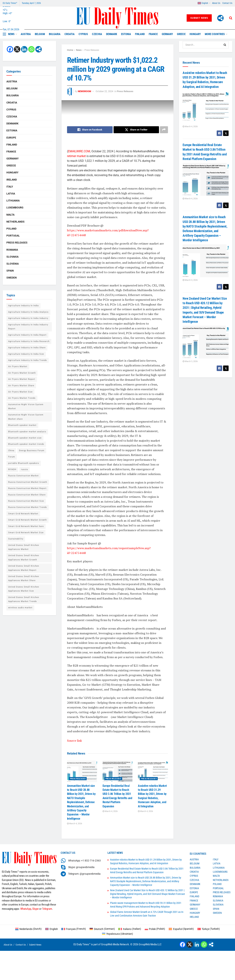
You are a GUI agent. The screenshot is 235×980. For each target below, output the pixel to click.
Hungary (195, 34)
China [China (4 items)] (11, 451)
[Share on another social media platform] (164, 130)
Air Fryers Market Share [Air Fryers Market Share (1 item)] (21, 386)
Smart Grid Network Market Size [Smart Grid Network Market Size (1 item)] (26, 533)
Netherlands (15, 222)
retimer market (76, 156)
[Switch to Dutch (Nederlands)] (28, 929)
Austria (26, 34)
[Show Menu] (4, 34)
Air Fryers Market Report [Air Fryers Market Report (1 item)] (22, 379)
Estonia (126, 34)
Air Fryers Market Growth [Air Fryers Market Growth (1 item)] (22, 373)
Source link (74, 741)
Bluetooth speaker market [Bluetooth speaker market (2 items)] (22, 425)
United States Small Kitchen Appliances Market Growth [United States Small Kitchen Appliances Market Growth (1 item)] (24, 558)
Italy (10, 187)
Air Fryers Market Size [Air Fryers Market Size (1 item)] (20, 392)
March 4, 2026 (75, 824)
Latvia (11, 194)
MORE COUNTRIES (215, 34)
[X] (17, 49)
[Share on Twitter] (136, 130)
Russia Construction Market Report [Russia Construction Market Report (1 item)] (27, 488)
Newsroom (84, 91)
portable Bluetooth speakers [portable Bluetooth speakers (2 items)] (24, 463)
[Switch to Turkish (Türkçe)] (209, 929)
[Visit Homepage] (117, 18)
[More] (220, 18)
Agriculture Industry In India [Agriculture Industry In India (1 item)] (23, 306)
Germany (167, 34)
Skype (35, 909)
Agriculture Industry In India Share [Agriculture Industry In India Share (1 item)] (27, 348)
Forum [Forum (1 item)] (12, 457)
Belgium (40, 34)
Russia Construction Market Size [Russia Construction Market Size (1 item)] (26, 501)
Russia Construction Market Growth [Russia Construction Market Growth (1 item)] (28, 482)
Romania (12, 250)
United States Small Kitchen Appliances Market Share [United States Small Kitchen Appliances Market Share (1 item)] (24, 578)
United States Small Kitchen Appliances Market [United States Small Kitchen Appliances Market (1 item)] (24, 547)
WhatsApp (26, 909)
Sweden (12, 278)
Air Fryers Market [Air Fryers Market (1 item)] (18, 367)
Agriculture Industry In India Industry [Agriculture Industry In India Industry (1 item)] (28, 318)
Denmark (112, 34)
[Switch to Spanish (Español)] (181, 929)
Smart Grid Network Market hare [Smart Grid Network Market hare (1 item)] (26, 526)
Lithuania (13, 201)
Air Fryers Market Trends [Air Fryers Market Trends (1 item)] (22, 398)
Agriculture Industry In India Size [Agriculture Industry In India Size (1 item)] (26, 354)
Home (70, 50)
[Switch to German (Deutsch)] (102, 929)
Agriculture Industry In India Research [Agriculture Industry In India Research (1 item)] (29, 341)
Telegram (47, 909)
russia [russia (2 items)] (24, 469)
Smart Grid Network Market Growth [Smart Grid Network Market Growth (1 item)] (27, 520)
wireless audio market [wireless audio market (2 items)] (20, 608)
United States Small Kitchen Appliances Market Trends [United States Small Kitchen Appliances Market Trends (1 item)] (24, 599)
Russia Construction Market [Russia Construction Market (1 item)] (23, 476)
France (153, 34)
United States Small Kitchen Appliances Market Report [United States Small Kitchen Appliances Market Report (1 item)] (24, 568)
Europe (11, 138)
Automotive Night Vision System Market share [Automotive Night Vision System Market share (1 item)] (26, 417)
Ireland (12, 180)
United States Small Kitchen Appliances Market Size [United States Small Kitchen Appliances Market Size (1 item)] (24, 589)
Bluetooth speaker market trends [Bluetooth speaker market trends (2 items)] (26, 444)
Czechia (97, 34)
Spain (10, 271)
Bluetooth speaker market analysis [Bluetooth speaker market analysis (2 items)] (27, 432)
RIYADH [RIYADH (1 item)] (12, 469)
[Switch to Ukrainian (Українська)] (118, 934)
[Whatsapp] (31, 49)
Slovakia (12, 257)
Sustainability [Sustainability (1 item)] (16, 539)
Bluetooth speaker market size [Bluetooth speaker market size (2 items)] (25, 438)
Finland (140, 34)
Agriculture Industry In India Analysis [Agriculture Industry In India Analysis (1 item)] (28, 312)
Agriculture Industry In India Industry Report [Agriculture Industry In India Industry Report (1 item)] (28, 327)
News (11, 34)
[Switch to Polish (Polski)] (155, 929)
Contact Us (227, 3)
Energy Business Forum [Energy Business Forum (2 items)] (32, 451)
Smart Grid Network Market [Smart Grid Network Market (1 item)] (23, 514)
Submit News (199, 18)
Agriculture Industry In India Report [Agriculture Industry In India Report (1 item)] (27, 335)
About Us (216, 3)
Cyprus (83, 34)
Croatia (70, 34)
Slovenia (13, 264)
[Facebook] (10, 49)
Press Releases (92, 50)
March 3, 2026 (190, 361)
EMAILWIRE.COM (79, 151)
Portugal (13, 236)
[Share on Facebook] (90, 130)
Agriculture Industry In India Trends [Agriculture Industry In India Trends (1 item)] (28, 360)
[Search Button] (231, 18)
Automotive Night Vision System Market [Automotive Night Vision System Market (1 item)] (26, 407)
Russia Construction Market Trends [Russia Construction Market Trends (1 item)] (28, 507)
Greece (181, 34)
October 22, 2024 (104, 91)
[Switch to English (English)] (52, 929)
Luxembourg (15, 208)
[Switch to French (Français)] (74, 929)
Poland (11, 229)
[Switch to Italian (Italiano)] (130, 929)
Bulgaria (55, 34)
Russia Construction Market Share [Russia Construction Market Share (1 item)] (27, 495)
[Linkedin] (24, 49)
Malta (10, 215)
